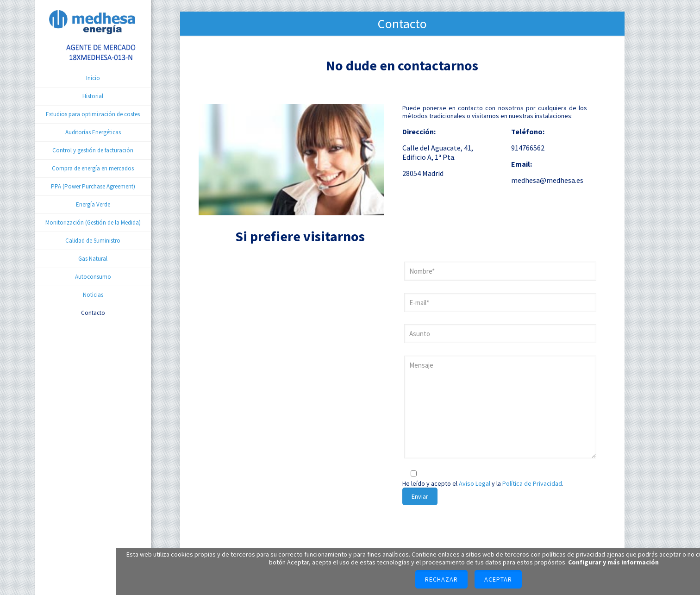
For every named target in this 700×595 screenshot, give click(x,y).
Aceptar (498, 579)
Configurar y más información (613, 562)
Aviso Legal (475, 483)
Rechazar (441, 579)
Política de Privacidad (532, 483)
